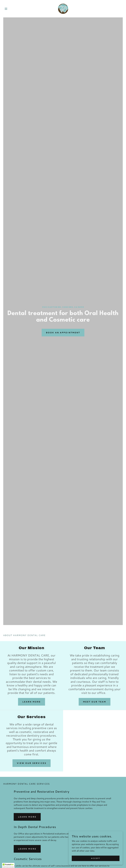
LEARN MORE (27, 817)
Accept (96, 858)
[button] (12, 9)
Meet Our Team (95, 702)
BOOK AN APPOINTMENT (63, 333)
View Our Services (32, 763)
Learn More (32, 702)
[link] (63, 9)
